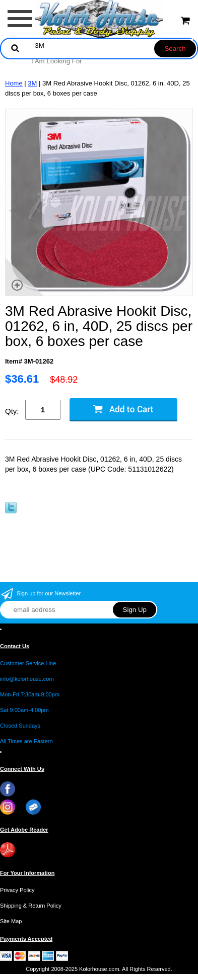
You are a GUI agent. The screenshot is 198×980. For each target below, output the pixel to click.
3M (32, 83)
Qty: (12, 411)
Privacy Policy (17, 890)
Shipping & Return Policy (31, 906)
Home (14, 83)
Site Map (11, 921)
